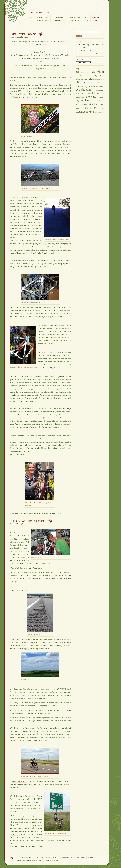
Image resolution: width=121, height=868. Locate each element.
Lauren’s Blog (92, 857)
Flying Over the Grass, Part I (24, 34)
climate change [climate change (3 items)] (96, 83)
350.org (15, 703)
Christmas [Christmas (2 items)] (101, 79)
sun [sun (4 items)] (102, 108)
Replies (40, 846)
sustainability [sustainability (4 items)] (83, 112)
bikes (17, 513)
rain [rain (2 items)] (88, 105)
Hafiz (36, 513)
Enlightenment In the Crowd (91, 54)
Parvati (49, 513)
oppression (42, 513)
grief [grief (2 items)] (98, 93)
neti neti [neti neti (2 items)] (98, 101)
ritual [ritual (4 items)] (92, 104)
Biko (21, 513)
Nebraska (22, 846)
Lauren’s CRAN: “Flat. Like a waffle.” (29, 521)
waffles (34, 846)
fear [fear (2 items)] (89, 93)
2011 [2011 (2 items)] (85, 72)
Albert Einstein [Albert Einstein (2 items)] (80, 76)
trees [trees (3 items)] (92, 112)
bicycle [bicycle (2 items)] (97, 76)
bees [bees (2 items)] (87, 76)
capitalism (30, 513)
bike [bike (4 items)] (102, 75)
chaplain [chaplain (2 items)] (96, 79)
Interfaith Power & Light (21, 718)
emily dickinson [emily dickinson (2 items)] (81, 93)
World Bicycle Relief (19, 781)
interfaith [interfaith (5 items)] (92, 97)
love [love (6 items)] (88, 100)
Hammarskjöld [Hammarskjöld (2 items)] (80, 97)
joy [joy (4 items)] (77, 100)
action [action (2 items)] (89, 72)
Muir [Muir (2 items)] (93, 101)
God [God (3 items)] (93, 93)
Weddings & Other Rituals (67, 857)
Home (18, 857)
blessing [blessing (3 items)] (84, 79)
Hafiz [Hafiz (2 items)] (102, 93)
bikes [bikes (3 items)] (78, 79)
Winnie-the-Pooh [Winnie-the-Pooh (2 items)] (99, 112)
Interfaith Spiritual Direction (49, 857)
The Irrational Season (88, 51)
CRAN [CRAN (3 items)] (92, 86)
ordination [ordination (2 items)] (83, 105)
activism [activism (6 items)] (98, 72)
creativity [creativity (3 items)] (100, 86)
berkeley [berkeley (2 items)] (91, 76)
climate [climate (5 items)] (80, 82)
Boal (24, 513)
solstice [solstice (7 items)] (90, 108)
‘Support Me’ (15, 834)
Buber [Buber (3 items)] (90, 79)
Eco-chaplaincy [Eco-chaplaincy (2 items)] (100, 90)
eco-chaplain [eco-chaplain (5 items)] (84, 89)
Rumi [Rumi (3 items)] (98, 104)
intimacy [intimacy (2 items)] (102, 97)
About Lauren (81, 857)
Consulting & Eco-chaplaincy (31, 857)
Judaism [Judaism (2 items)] (82, 101)
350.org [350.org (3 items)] (79, 72)
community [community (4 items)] (82, 86)
